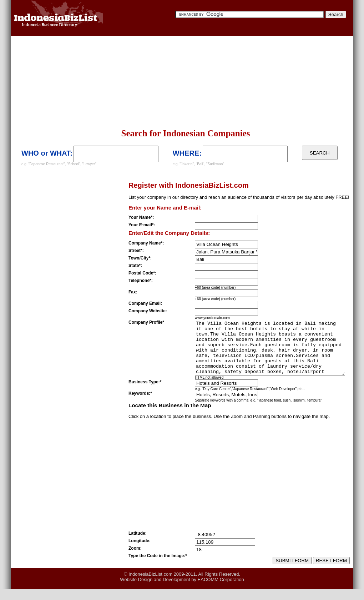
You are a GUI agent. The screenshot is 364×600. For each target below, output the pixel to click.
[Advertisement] (93, 82)
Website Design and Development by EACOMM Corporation (182, 590)
